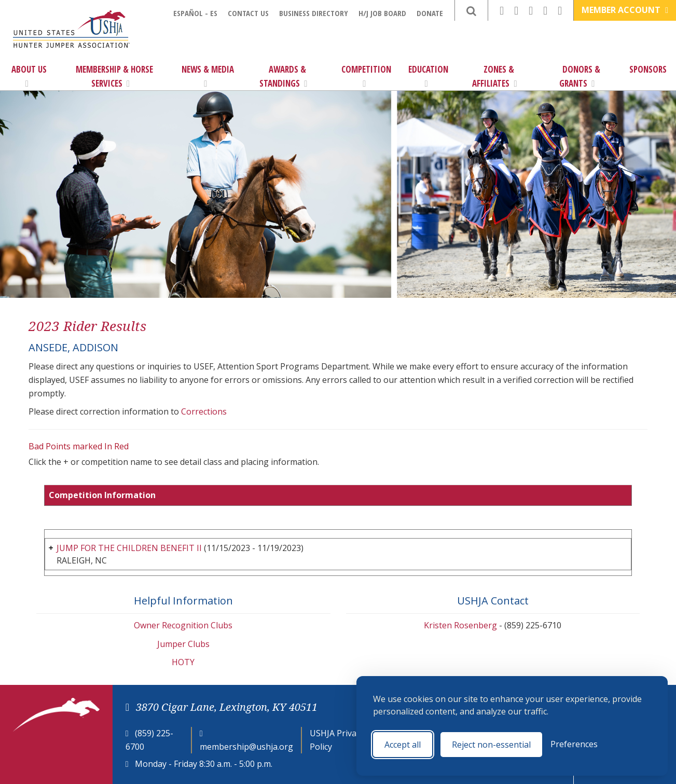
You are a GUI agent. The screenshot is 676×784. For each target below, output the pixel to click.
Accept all (403, 745)
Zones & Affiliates (494, 76)
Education (428, 76)
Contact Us (248, 13)
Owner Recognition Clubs (183, 625)
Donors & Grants (580, 76)
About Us (29, 76)
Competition (366, 76)
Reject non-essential (491, 745)
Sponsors (648, 69)
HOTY (183, 662)
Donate (430, 13)
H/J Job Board (382, 13)
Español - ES (195, 13)
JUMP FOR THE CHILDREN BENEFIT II (129, 548)
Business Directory (314, 13)
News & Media (208, 76)
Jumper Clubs (183, 644)
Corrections (204, 411)
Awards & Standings (283, 76)
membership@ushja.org (246, 747)
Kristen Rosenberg (460, 625)
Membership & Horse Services (114, 76)
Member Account (625, 10)
